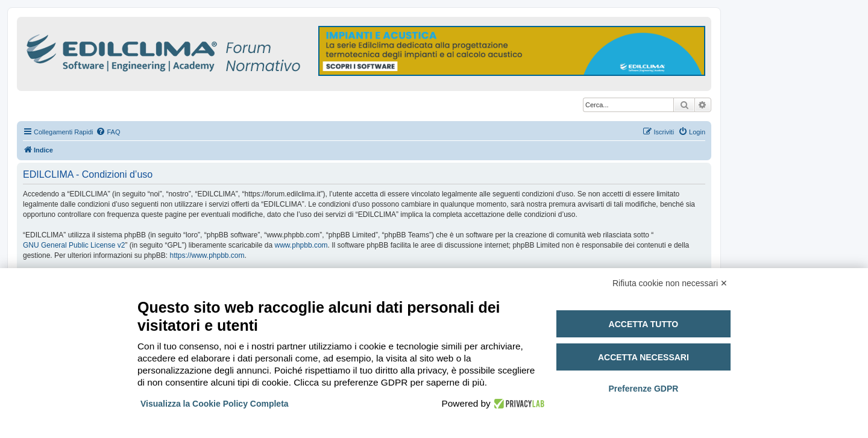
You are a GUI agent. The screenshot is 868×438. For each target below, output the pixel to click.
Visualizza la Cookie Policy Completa (215, 404)
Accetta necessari (643, 357)
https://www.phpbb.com (207, 255)
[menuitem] (108, 132)
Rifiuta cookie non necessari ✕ (670, 283)
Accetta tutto (644, 324)
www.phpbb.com (301, 245)
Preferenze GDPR (643, 389)
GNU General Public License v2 (74, 245)
